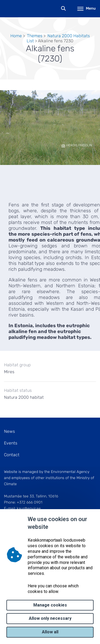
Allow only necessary (50, 618)
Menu (87, 8)
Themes (35, 36)
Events (11, 443)
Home (16, 36)
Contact (12, 455)
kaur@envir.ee (29, 508)
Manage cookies (50, 605)
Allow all (50, 632)
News (9, 431)
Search (64, 9)
